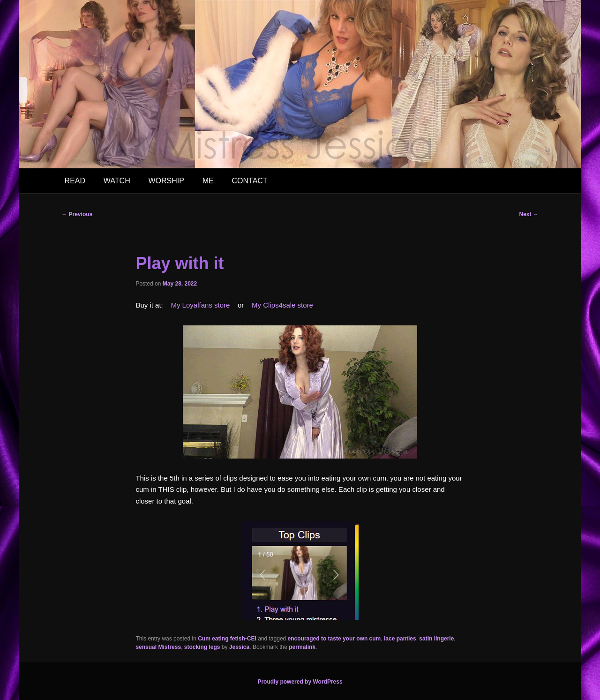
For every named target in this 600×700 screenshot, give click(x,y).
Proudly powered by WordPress (300, 682)
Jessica (239, 647)
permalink (302, 647)
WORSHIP (166, 181)
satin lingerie (436, 639)
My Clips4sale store (282, 305)
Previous (77, 214)
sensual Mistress (158, 647)
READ (75, 181)
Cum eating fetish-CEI (227, 639)
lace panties (400, 639)
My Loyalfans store (200, 305)
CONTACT (249, 181)
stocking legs (202, 647)
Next (529, 214)
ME (208, 181)
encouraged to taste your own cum (334, 639)
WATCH (117, 181)
